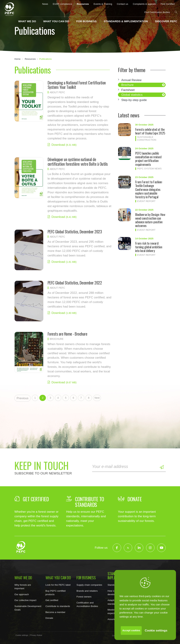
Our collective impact (25, 600)
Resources (83, 4)
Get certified (52, 600)
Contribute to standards (58, 606)
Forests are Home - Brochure (67, 334)
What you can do (56, 21)
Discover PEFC (166, 21)
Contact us (123, 4)
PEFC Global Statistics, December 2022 (75, 283)
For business (86, 21)
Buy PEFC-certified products (56, 593)
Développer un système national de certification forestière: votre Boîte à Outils (78, 162)
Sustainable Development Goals (28, 608)
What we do (27, 21)
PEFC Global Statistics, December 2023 (75, 232)
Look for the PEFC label (58, 585)
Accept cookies (131, 630)
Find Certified (168, 4)
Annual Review (131, 80)
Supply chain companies (89, 585)
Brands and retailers (87, 591)
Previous (22, 398)
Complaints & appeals (144, 4)
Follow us (101, 548)
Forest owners (84, 597)
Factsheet (128, 90)
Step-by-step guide (134, 100)
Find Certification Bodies (157, 12)
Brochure (127, 85)
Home (17, 59)
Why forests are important (23, 587)
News (45, 4)
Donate (49, 618)
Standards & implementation (126, 21)
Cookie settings (156, 630)
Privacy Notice (36, 635)
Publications (45, 59)
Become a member (56, 612)
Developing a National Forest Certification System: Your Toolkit (77, 85)
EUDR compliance (62, 4)
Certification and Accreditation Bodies (87, 604)
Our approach (22, 594)
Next (97, 398)
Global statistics (132, 95)
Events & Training (103, 4)
